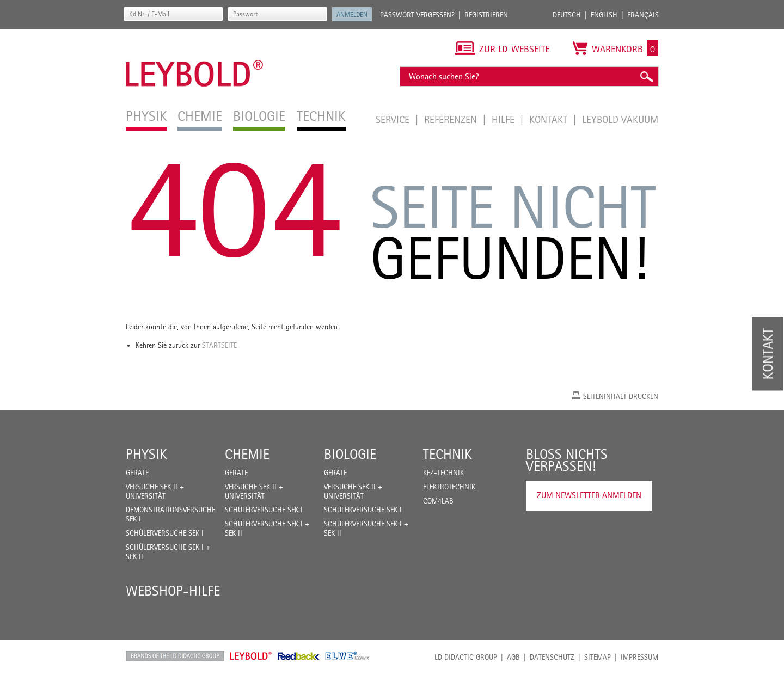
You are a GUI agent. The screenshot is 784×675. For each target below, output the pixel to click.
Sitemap (598, 657)
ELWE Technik (347, 656)
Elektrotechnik (449, 487)
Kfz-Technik (443, 472)
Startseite (219, 345)
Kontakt (550, 119)
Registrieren (486, 15)
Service (394, 119)
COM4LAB (438, 501)
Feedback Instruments (299, 656)
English (604, 15)
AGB (513, 657)
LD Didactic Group (466, 657)
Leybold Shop (251, 656)
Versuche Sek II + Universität (155, 491)
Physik (146, 454)
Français (643, 15)
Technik (448, 454)
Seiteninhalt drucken (621, 396)
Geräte (137, 472)
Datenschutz (552, 657)
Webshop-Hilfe (173, 591)
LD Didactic (175, 656)
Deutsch (567, 15)
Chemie (247, 454)
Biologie (350, 454)
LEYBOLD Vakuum (620, 119)
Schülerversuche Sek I (165, 533)
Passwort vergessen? (417, 15)
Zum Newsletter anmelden (589, 495)
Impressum (639, 657)
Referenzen (452, 119)
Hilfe (504, 119)
